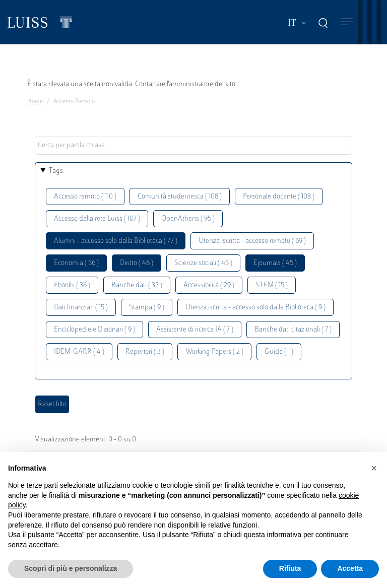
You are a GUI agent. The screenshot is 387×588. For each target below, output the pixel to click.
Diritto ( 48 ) (137, 263)
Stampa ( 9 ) (147, 308)
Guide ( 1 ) (279, 352)
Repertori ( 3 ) (145, 352)
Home (35, 102)
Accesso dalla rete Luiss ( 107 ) (97, 219)
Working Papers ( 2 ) (214, 352)
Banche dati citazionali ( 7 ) (293, 330)
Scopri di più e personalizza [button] (71, 568)
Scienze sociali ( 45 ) (203, 263)
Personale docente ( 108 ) (279, 197)
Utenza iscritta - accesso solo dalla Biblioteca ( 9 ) (255, 308)
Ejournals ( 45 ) (275, 263)
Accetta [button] (350, 568)
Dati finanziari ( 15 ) (81, 308)
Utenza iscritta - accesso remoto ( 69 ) (252, 241)
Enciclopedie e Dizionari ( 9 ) (94, 330)
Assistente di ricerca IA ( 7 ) (195, 330)
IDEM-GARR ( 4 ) (79, 352)
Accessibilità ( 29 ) (209, 285)
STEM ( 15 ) (272, 285)
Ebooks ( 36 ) (72, 285)
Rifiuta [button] (290, 568)
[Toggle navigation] (347, 22)
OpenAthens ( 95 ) (188, 219)
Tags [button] (56, 171)
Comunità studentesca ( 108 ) (180, 197)
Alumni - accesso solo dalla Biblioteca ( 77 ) (116, 241)
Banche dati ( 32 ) (137, 285)
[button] (374, 468)
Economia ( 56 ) (76, 263)
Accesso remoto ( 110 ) (85, 197)
